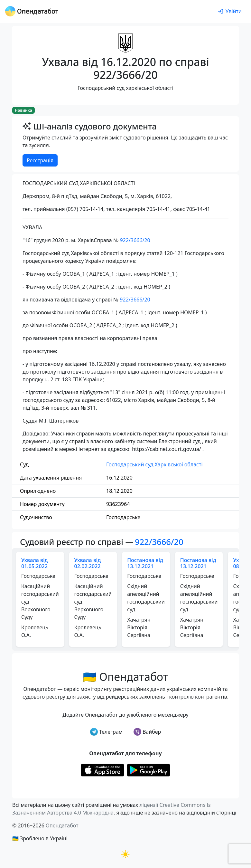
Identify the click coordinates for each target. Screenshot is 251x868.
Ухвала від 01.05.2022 (34, 563)
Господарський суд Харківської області (154, 464)
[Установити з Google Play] (149, 769)
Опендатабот (62, 825)
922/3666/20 (135, 240)
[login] (230, 12)
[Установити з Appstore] (102, 769)
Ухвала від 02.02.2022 (88, 563)
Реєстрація (40, 160)
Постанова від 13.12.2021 (145, 563)
